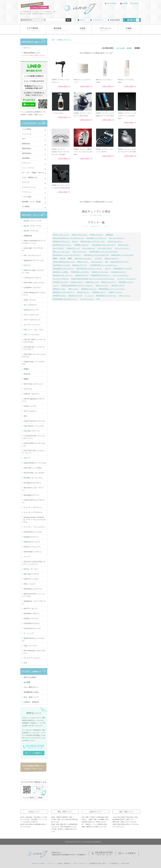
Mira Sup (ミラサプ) (118, 285)
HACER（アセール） (97, 235)
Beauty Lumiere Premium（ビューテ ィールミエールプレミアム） (93, 279)
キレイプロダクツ (59, 248)
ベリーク (56, 285)
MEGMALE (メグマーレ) (89, 289)
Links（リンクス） (125, 296)
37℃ (98, 299)
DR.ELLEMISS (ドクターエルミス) (63, 268)
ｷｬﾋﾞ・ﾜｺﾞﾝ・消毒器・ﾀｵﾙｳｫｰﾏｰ (33, 173)
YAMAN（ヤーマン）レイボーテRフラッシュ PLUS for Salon (127, 116)
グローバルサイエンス (105, 248)
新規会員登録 (115, 20)
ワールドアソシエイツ (87, 299)
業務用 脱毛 (26, 144)
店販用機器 (26, 158)
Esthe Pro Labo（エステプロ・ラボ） (93, 241)
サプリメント (27, 163)
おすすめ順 (120, 48)
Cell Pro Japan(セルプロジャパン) (64, 262)
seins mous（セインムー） (83, 258)
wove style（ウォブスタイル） (97, 238)
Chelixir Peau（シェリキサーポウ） (123, 255)
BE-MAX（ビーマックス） (100, 272)
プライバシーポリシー (79, 863)
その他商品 (26, 206)
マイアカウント (98, 20)
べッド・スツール (28, 168)
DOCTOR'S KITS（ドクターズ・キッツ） (89, 268)
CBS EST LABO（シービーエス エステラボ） (104, 252)
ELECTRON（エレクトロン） (62, 245)
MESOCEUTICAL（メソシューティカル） (112, 289)
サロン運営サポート (31, 687)
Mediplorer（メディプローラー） (64, 292)
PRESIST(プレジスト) (92, 282)
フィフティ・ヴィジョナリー (127, 279)
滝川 (107, 262)
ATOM (127, 863)
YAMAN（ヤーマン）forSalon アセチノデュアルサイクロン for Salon (60, 152)
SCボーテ (75, 241)
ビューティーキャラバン (121, 275)
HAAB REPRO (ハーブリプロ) (122, 268)
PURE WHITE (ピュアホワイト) (101, 275)
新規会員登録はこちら (32, 53)
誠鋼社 (70, 258)
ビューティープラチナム (61, 279)
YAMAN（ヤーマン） (64, 40)
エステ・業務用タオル (30, 177)
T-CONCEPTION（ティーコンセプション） (104, 265)
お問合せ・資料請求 (31, 702)
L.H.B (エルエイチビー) (115, 241)
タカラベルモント (97, 262)
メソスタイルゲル (57, 113)
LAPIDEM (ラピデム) (59, 296)
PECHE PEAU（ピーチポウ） (80, 272)
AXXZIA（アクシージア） (61, 235)
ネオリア (108, 268)
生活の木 (62, 258)
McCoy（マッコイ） (102, 285)
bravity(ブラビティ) (77, 282)
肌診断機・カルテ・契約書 (31, 202)
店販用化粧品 (27, 153)
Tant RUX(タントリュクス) (61, 265)
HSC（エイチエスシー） (117, 238)
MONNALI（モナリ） (99, 292)
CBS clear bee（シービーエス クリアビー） (67, 255)
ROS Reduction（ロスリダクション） (65, 299)
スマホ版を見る (113, 863)
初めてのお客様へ (111, 3)
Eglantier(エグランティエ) (61, 241)
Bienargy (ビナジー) (82, 275)
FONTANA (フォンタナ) (60, 282)
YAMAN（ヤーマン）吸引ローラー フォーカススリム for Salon (83, 152)
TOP (53, 40)
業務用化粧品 (27, 148)
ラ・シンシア (89, 296)
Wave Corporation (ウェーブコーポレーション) (68, 238)
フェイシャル (27, 134)
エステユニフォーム (29, 187)
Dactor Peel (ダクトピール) (119, 262)
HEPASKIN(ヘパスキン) (126, 282)
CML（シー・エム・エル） (62, 252)
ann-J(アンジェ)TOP (38, 863)
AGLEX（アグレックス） (80, 235)
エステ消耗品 (27, 129)
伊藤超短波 (109, 235)
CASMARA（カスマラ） (82, 245)
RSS (123, 863)
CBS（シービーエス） (80, 252)
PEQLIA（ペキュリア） (109, 282)
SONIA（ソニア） (83, 262)
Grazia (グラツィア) (73, 248)
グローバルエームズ (89, 248)
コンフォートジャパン (122, 248)
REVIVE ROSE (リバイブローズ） (106, 296)
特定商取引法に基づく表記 (97, 863)
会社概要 (124, 3)
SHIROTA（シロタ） (59, 289)
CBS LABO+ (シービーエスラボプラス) (96, 255)
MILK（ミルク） (74, 289)
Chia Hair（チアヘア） (80, 265)
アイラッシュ (27, 192)
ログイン (83, 20)
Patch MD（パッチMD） (61, 272)
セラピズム (98, 258)
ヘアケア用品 (27, 197)
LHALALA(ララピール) (75, 296)
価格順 (129, 48)
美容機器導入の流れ (31, 692)
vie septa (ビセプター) (118, 272)
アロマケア (26, 182)
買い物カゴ (133, 20)
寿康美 (55, 258)
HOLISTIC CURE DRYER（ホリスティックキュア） (77, 285)
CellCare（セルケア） (112, 258)
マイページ (51, 863)
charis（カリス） (124, 245)
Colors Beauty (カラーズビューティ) (104, 245)
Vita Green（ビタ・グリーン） (63, 275)
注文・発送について (31, 697)
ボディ (24, 139)
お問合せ (134, 3)
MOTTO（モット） (84, 292)
